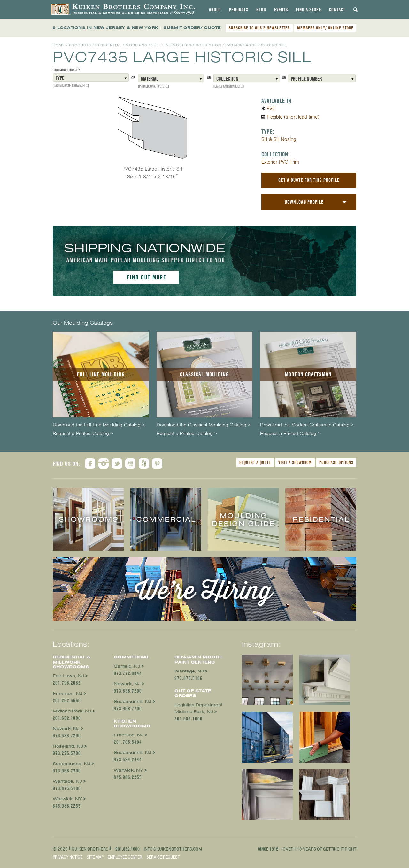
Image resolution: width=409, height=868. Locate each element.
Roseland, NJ (68, 746)
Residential (108, 45)
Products (239, 10)
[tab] (215, 10)
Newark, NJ (66, 729)
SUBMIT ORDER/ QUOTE (192, 28)
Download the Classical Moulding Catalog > (204, 425)
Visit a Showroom (295, 462)
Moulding (136, 45)
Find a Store (309, 10)
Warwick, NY (67, 799)
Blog (261, 10)
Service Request (163, 857)
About (215, 10)
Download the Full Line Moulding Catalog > (99, 425)
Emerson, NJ (68, 693)
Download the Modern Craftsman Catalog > (307, 425)
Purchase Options (336, 462)
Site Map (95, 857)
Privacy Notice (68, 857)
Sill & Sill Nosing (279, 139)
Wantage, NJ (67, 781)
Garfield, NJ (127, 666)
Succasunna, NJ (72, 764)
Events (281, 10)
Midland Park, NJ (72, 711)
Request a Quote (255, 462)
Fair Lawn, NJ (68, 676)
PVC (271, 109)
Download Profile (304, 202)
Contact (337, 10)
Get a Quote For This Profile (309, 180)
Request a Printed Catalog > (83, 434)
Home (59, 45)
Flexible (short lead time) (293, 117)
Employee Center (125, 857)
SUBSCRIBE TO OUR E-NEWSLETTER (259, 28)
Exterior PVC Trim (280, 162)
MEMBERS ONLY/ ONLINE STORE (325, 28)
